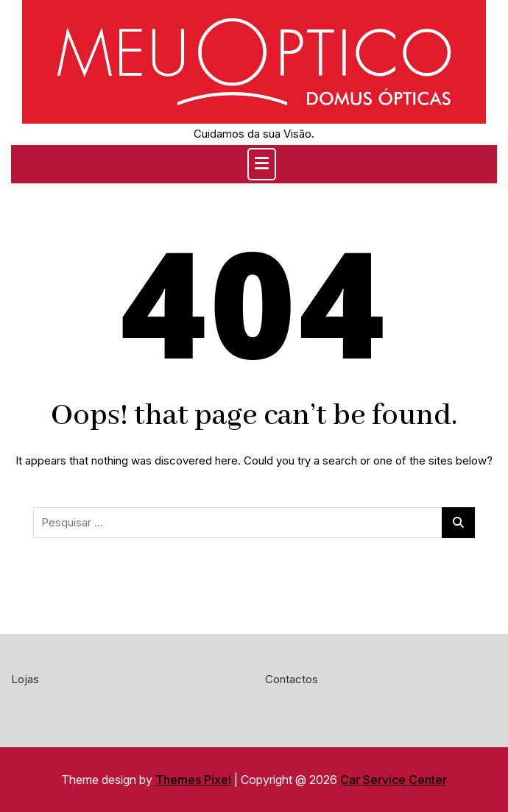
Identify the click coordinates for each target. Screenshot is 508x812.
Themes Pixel (193, 780)
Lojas (25, 679)
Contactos (292, 679)
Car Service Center (394, 780)
